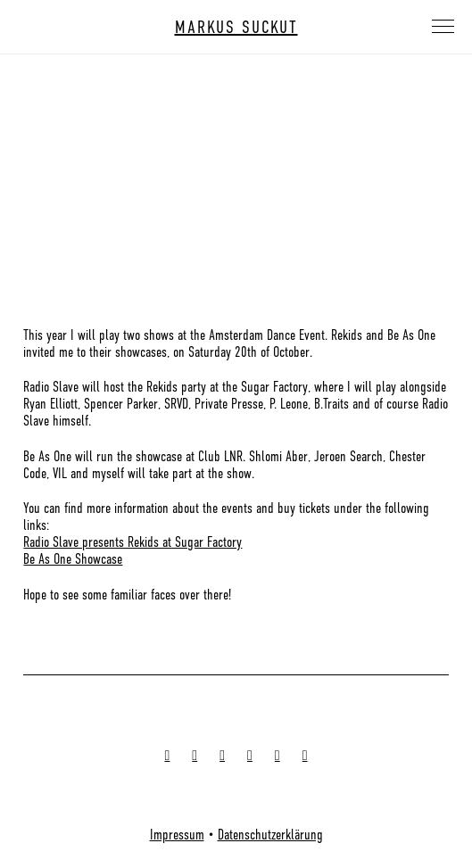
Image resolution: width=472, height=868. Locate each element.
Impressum (177, 835)
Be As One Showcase (73, 559)
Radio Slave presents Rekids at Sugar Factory (132, 542)
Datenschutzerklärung (270, 835)
